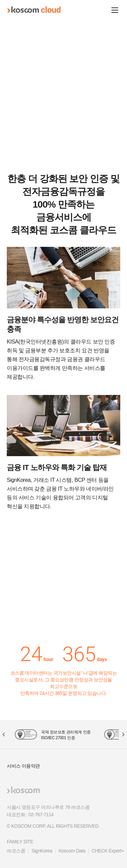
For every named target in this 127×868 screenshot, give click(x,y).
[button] (58, 147)
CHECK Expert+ (108, 851)
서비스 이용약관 (23, 766)
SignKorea (42, 851)
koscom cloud (34, 10)
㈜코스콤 (16, 851)
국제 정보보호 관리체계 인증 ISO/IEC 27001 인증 (66, 735)
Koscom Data (72, 851)
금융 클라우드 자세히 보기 (63, 120)
